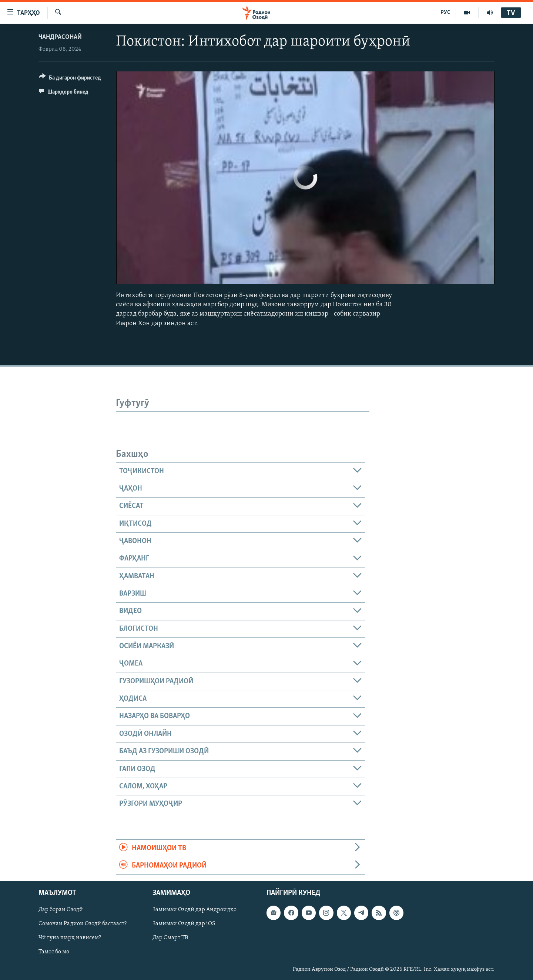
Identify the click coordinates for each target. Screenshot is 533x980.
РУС (445, 13)
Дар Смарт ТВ (170, 938)
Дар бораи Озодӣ (61, 910)
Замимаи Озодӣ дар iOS (184, 924)
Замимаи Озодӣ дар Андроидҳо (195, 910)
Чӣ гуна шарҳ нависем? (70, 938)
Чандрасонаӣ (60, 37)
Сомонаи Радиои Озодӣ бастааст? (83, 924)
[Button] (70, 79)
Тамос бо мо (54, 952)
